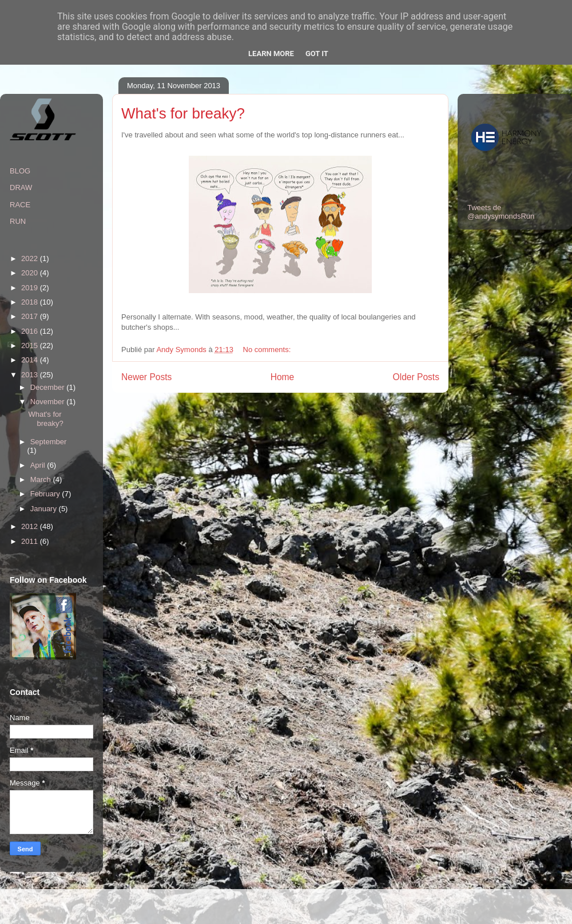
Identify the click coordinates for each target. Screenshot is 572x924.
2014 (31, 360)
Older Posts (416, 377)
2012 (31, 526)
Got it (317, 54)
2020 (31, 273)
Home (283, 377)
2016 (31, 331)
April (39, 465)
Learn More (271, 54)
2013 (31, 375)
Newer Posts (146, 377)
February (46, 494)
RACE (20, 205)
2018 (31, 302)
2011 (31, 541)
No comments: (268, 350)
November (49, 402)
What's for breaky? (183, 113)
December (49, 387)
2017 (31, 316)
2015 (31, 345)
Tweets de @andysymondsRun (501, 212)
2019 (31, 288)
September (49, 442)
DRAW (21, 187)
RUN (18, 221)
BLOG (20, 171)
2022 (31, 258)
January (45, 509)
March (42, 479)
